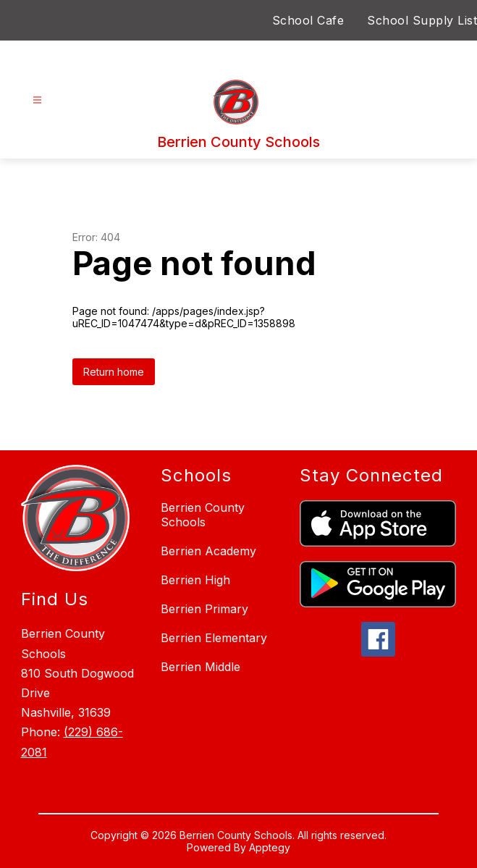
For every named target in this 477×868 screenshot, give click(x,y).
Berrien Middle (200, 667)
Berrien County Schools (203, 515)
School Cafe (308, 20)
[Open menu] (37, 100)
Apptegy (270, 847)
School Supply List (422, 20)
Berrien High (195, 580)
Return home (114, 372)
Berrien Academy (208, 551)
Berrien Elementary (214, 638)
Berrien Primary (204, 609)
